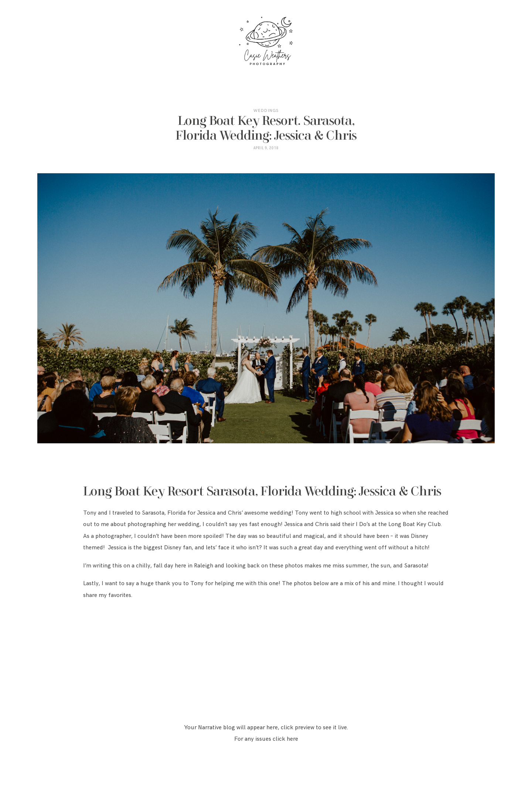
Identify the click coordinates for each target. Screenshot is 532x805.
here (292, 739)
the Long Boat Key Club (410, 524)
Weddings (266, 110)
